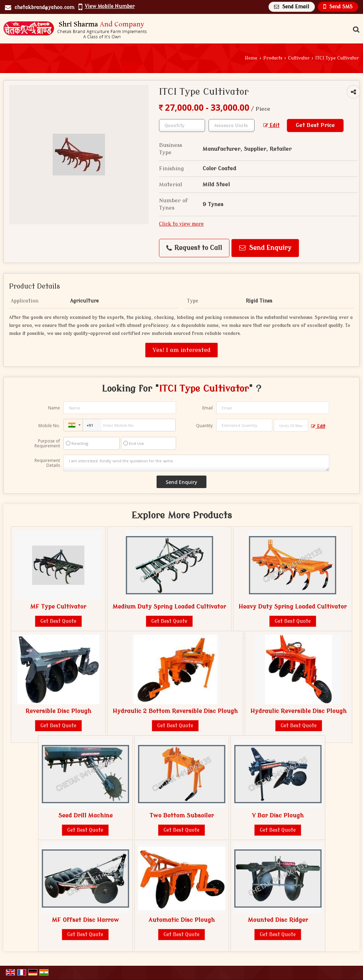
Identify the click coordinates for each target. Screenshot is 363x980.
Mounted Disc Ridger (278, 920)
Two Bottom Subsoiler (182, 816)
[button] (110, 6)
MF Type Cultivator (58, 607)
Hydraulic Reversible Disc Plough (298, 711)
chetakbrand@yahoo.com (44, 7)
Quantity (204, 426)
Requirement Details (47, 463)
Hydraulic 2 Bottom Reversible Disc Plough (175, 711)
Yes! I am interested (181, 350)
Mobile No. (49, 426)
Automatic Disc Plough (182, 920)
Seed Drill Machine (85, 816)
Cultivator (299, 58)
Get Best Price (315, 125)
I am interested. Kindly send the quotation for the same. (196, 463)
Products (273, 58)
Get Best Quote (58, 621)
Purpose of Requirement (47, 444)
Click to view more (181, 224)
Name (54, 408)
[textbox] (232, 126)
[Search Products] (355, 30)
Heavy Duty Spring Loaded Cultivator (293, 607)
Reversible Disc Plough (58, 711)
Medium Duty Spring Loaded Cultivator (169, 607)
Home (251, 58)
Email (207, 408)
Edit (271, 126)
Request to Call (194, 248)
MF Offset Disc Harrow (85, 920)
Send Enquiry (265, 248)
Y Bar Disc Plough (278, 816)
